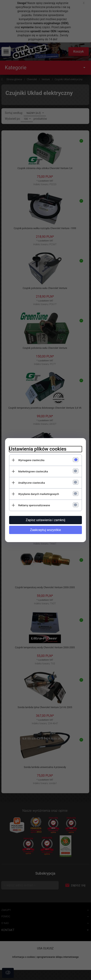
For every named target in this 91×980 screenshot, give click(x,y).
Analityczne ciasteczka (32, 483)
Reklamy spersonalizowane (34, 505)
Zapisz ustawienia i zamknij (45, 520)
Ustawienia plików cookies (38, 449)
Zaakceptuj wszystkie (45, 530)
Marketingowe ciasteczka (33, 471)
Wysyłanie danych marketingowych (39, 494)
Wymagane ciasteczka (31, 460)
